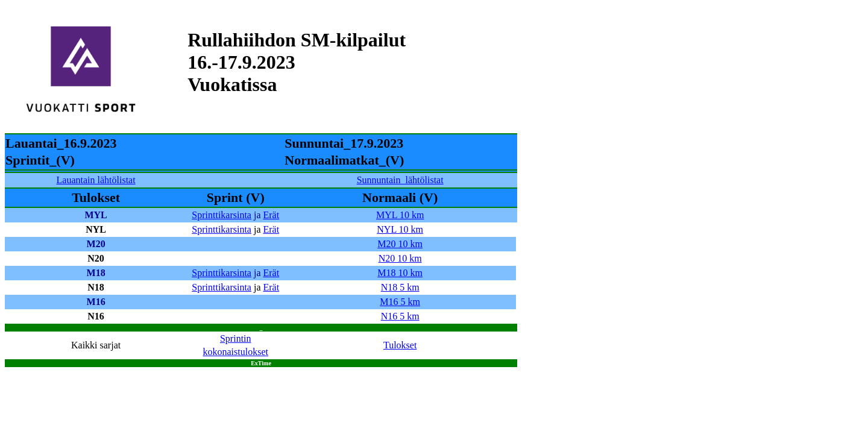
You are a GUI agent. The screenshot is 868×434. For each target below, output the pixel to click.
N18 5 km (400, 287)
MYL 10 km (400, 215)
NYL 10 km (400, 229)
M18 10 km (400, 273)
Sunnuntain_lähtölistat (400, 180)
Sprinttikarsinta (222, 215)
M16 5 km (400, 302)
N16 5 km (400, 316)
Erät (272, 215)
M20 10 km (400, 244)
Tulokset (400, 345)
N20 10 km (400, 258)
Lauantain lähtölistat (96, 180)
